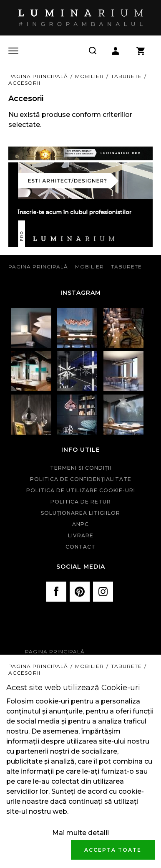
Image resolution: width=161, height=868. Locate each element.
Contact (80, 547)
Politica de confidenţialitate (81, 479)
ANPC (80, 524)
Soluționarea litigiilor (80, 513)
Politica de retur (81, 502)
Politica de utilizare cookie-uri (81, 490)
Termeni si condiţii (81, 468)
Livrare (81, 535)
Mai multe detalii (80, 833)
